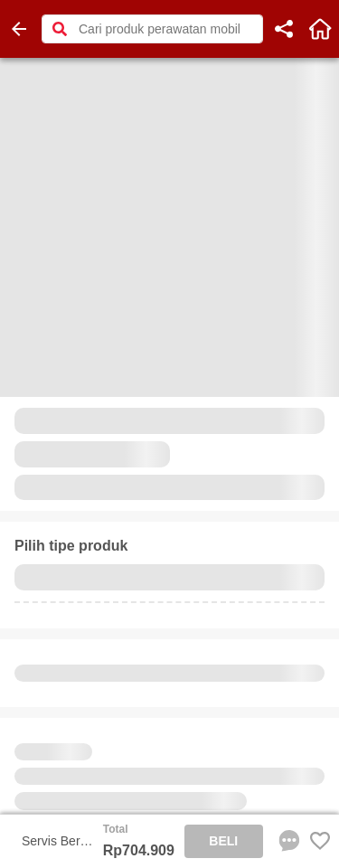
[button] (60, 29)
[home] (320, 29)
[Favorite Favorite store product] (320, 841)
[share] (284, 29)
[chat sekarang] (286, 841)
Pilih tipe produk (71, 546)
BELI (223, 841)
